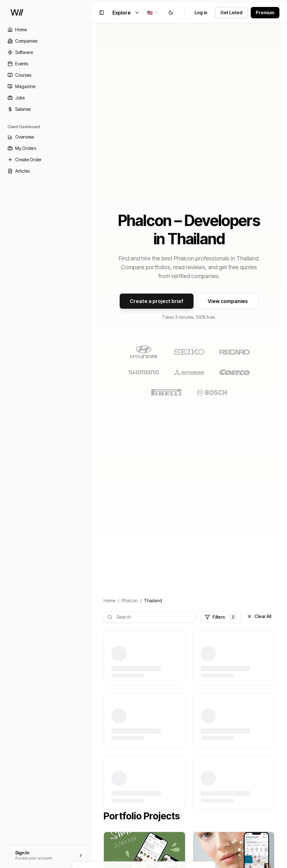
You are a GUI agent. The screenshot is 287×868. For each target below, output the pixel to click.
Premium (265, 12)
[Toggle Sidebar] (91, 434)
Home (109, 600)
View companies (228, 301)
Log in (201, 12)
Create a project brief (157, 301)
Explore (126, 13)
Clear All (259, 616)
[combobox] (153, 13)
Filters (221, 617)
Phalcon (130, 600)
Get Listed (231, 12)
